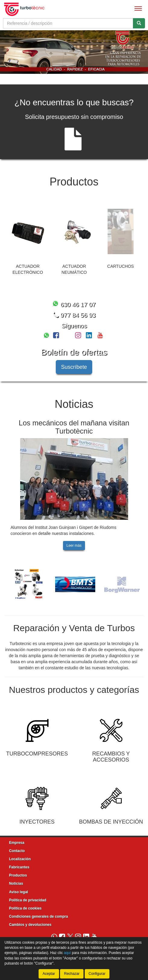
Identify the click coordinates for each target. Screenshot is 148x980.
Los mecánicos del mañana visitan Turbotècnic (74, 426)
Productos (18, 875)
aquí (67, 953)
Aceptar (49, 974)
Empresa (17, 842)
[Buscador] (68, 23)
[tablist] (74, 52)
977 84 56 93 (74, 314)
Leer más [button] (74, 545)
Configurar (97, 974)
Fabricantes (19, 867)
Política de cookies (25, 907)
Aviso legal (19, 891)
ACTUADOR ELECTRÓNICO (28, 268)
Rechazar (72, 974)
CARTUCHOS (121, 265)
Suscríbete (74, 366)
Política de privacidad (28, 899)
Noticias (16, 883)
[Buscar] (139, 23)
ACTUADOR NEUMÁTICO (74, 268)
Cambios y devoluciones (30, 924)
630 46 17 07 (74, 303)
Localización (20, 858)
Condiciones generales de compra (38, 916)
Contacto (17, 850)
